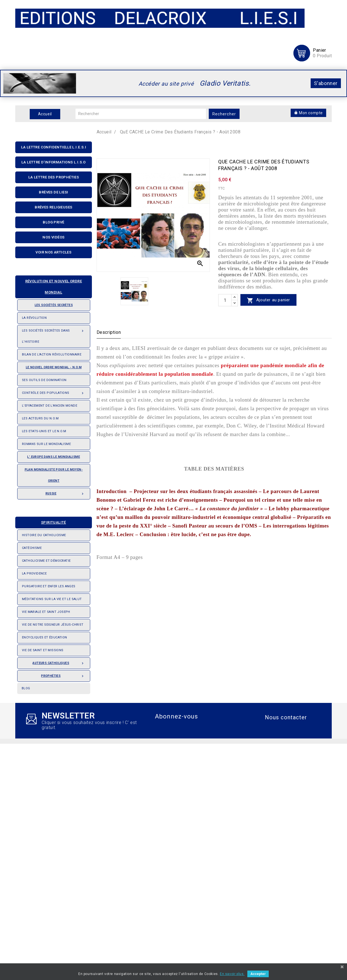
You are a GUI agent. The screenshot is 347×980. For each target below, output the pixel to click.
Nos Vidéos (53, 237)
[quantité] (225, 300)
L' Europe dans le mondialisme (54, 457)
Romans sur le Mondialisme (46, 444)
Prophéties (63, 674)
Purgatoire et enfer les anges (49, 586)
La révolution (34, 318)
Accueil (45, 114)
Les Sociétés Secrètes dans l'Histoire (54, 334)
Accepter (258, 974)
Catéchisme (32, 548)
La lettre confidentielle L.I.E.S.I (54, 147)
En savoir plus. (232, 974)
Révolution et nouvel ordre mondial (51, 285)
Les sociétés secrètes (47, 303)
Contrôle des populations (54, 391)
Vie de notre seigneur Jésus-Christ (53, 625)
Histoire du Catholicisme (44, 535)
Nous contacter (286, 717)
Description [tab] (109, 332)
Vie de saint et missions (43, 650)
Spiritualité (43, 521)
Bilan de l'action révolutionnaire (52, 355)
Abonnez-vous (176, 716)
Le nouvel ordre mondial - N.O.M (52, 365)
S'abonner (326, 83)
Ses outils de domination (44, 380)
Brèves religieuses (53, 207)
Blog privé (53, 222)
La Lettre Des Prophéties (54, 177)
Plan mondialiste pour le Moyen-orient (54, 475)
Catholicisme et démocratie (46, 561)
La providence (34, 574)
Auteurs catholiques (59, 661)
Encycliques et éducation (45, 637)
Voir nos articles (53, 252)
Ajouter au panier (268, 300)
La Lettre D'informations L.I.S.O (54, 162)
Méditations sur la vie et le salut (52, 599)
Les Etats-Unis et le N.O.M (44, 431)
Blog (26, 688)
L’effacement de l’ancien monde (50, 406)
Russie (66, 492)
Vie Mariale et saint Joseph (46, 612)
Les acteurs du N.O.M (40, 418)
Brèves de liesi (53, 192)
